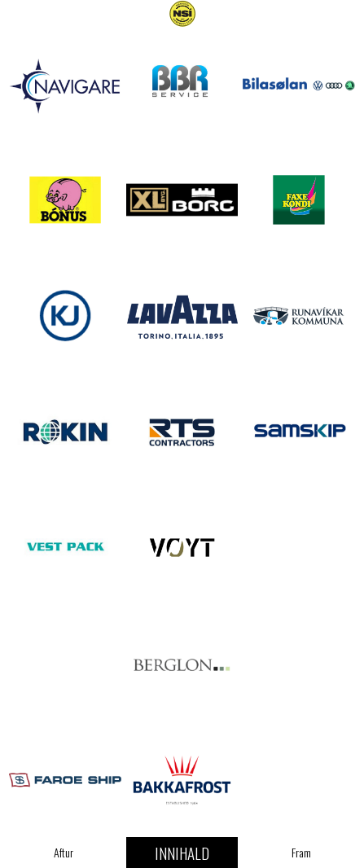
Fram (301, 852)
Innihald (182, 853)
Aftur (64, 852)
